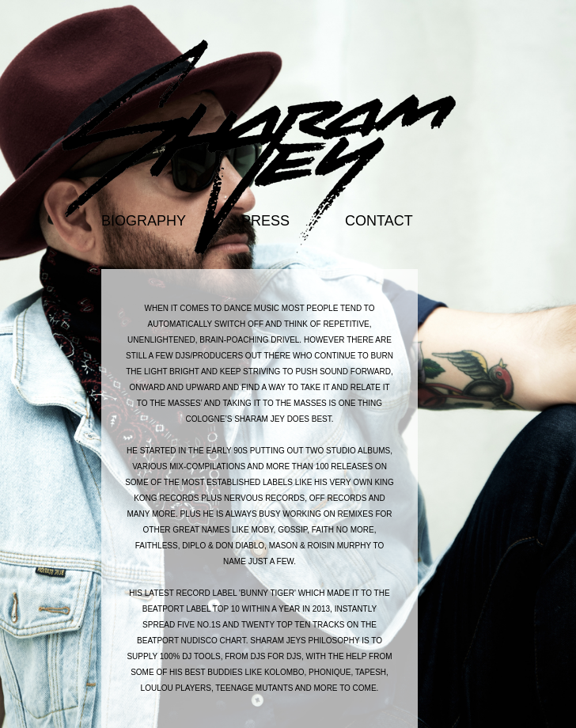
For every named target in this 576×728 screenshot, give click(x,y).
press (265, 221)
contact (379, 221)
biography (144, 221)
